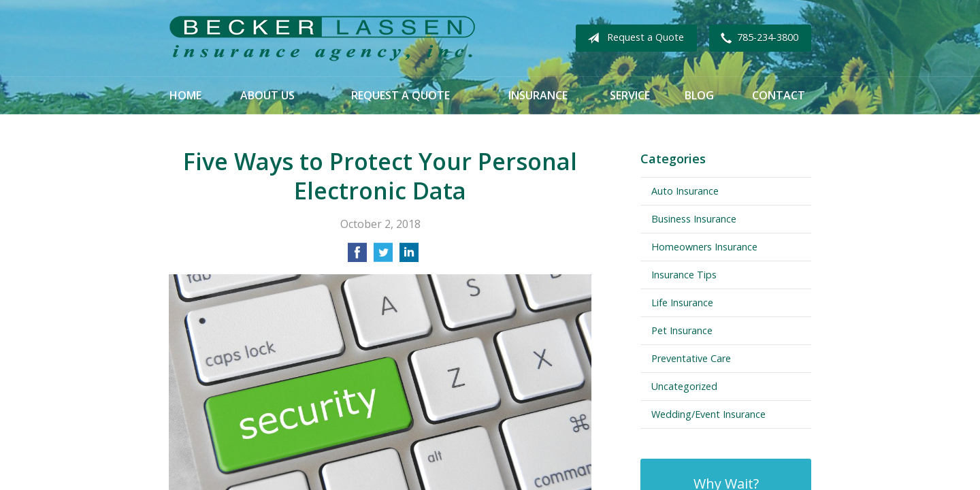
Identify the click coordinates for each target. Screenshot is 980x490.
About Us (267, 95)
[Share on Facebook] (357, 257)
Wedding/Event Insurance (708, 414)
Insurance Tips (684, 275)
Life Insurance (682, 303)
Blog (699, 95)
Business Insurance (694, 219)
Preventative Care (691, 358)
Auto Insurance (685, 191)
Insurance (538, 95)
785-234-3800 (757, 38)
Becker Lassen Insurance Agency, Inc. (322, 38)
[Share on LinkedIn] (409, 257)
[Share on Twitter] (383, 257)
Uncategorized (684, 386)
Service (630, 95)
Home (185, 95)
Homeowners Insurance (704, 247)
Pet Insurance (682, 330)
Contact (779, 95)
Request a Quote (633, 38)
